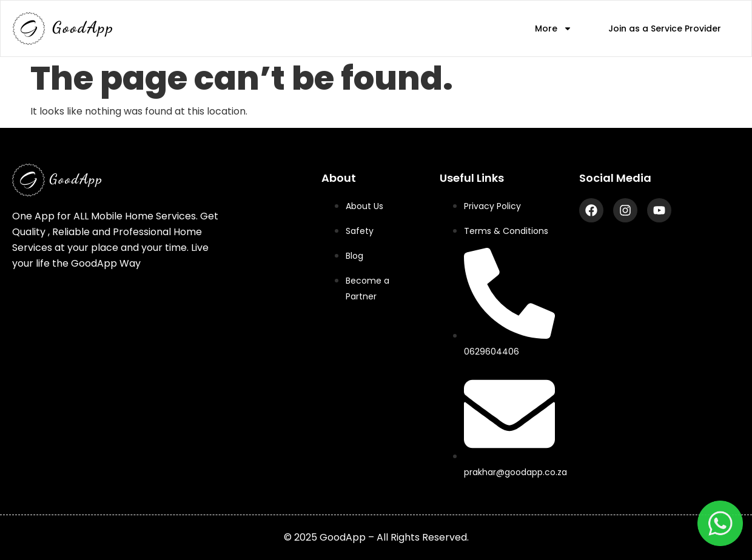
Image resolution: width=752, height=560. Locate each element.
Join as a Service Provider (665, 28)
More (553, 29)
